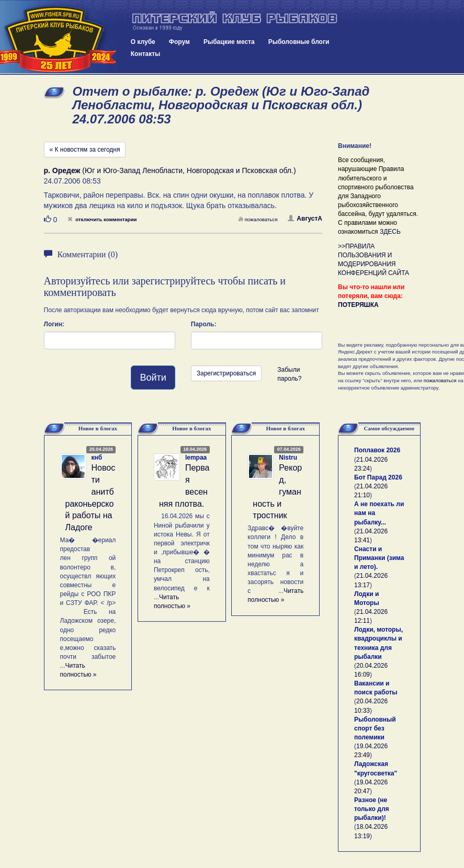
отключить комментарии (102, 219)
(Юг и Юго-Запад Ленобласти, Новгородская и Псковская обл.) (170, 170)
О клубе (143, 42)
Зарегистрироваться (226, 373)
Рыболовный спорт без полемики (375, 728)
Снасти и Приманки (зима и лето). (379, 558)
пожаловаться (258, 219)
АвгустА (305, 219)
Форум (179, 42)
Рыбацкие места (229, 42)
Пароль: (204, 324)
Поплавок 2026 (377, 450)
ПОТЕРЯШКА (358, 305)
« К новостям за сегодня (85, 150)
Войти (153, 378)
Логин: (54, 324)
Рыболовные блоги (299, 42)
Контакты (146, 54)
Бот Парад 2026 (378, 477)
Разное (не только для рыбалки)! (372, 809)
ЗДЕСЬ (390, 232)
